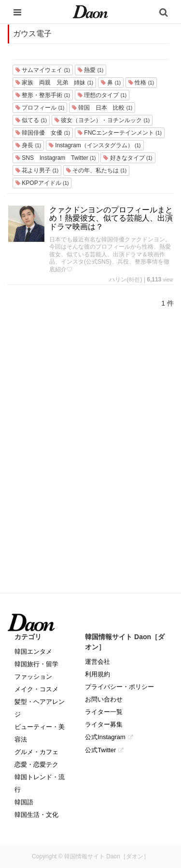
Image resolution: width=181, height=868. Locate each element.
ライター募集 (104, 724)
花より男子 (37, 170)
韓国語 (24, 802)
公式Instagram (105, 737)
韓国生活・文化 (36, 815)
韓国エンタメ (33, 651)
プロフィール (40, 108)
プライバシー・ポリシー (119, 687)
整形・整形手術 (43, 95)
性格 (141, 83)
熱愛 (90, 70)
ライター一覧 (104, 712)
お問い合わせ (104, 699)
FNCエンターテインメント (120, 133)
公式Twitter (100, 750)
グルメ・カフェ (36, 752)
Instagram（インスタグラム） (95, 145)
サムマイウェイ (43, 70)
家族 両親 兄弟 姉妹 (54, 83)
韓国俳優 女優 (43, 133)
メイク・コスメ (36, 689)
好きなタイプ (128, 158)
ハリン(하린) (125, 280)
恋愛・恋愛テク (36, 764)
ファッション (33, 677)
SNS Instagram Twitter (56, 158)
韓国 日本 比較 (102, 108)
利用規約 (97, 674)
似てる (31, 120)
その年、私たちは (96, 170)
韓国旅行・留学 (36, 664)
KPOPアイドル (42, 183)
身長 (28, 145)
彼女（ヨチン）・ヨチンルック (102, 120)
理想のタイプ (102, 95)
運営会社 (97, 662)
